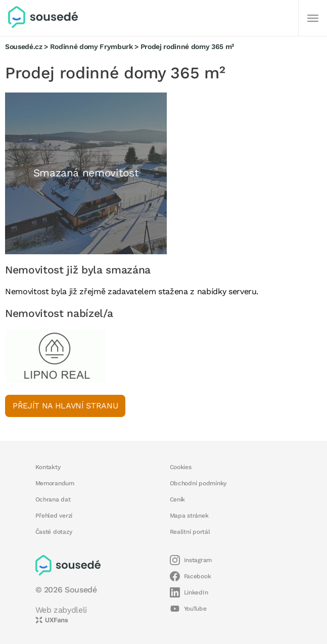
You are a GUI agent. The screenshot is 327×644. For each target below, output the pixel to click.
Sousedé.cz (24, 47)
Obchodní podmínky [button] (198, 483)
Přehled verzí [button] (54, 516)
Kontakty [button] (48, 467)
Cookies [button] (181, 467)
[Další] (313, 18)
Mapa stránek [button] (189, 516)
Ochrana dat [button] (53, 499)
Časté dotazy (54, 532)
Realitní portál (190, 532)
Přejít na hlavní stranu (65, 406)
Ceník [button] (178, 499)
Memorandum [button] (55, 483)
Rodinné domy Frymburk (91, 47)
